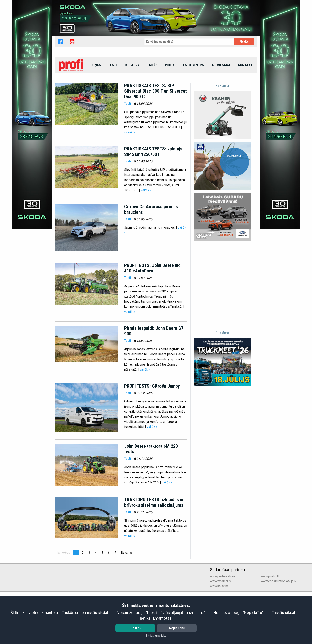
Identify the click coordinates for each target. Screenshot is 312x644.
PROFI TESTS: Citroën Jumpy (152, 427)
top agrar (133, 106)
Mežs (153, 106)
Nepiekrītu (177, 628)
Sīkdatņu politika (156, 636)
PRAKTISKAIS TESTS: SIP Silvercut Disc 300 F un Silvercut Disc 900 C (156, 132)
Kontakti (246, 106)
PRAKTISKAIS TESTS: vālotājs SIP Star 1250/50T (153, 193)
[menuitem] (71, 106)
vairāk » (130, 173)
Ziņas (96, 106)
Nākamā (127, 593)
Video (169, 106)
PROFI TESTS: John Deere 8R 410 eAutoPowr (152, 309)
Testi (112, 106)
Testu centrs (192, 106)
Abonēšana (221, 106)
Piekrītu (135, 628)
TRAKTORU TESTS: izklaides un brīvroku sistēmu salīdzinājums (154, 544)
